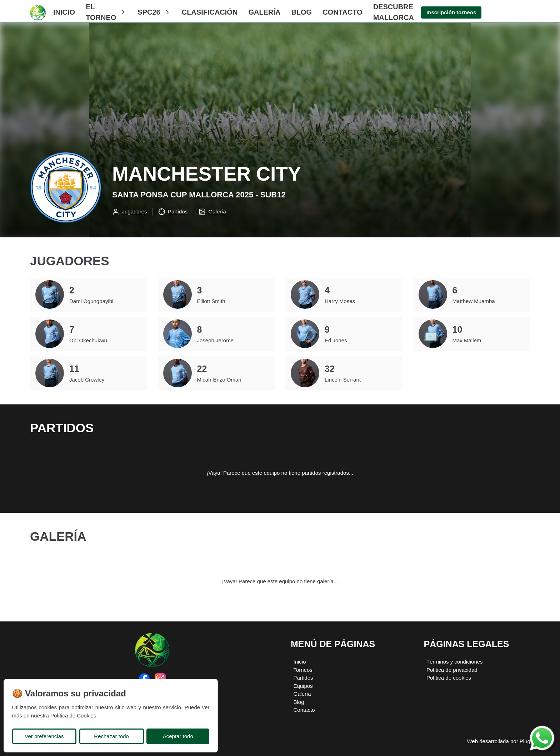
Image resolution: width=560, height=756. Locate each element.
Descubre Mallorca (394, 12)
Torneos (303, 670)
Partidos (303, 678)
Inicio (64, 12)
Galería (264, 12)
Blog (301, 12)
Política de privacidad (452, 670)
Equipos (303, 686)
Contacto (342, 12)
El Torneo (106, 12)
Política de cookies (449, 678)
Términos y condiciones (455, 662)
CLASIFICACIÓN (210, 12)
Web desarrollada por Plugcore (504, 741)
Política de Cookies (73, 715)
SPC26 (154, 12)
